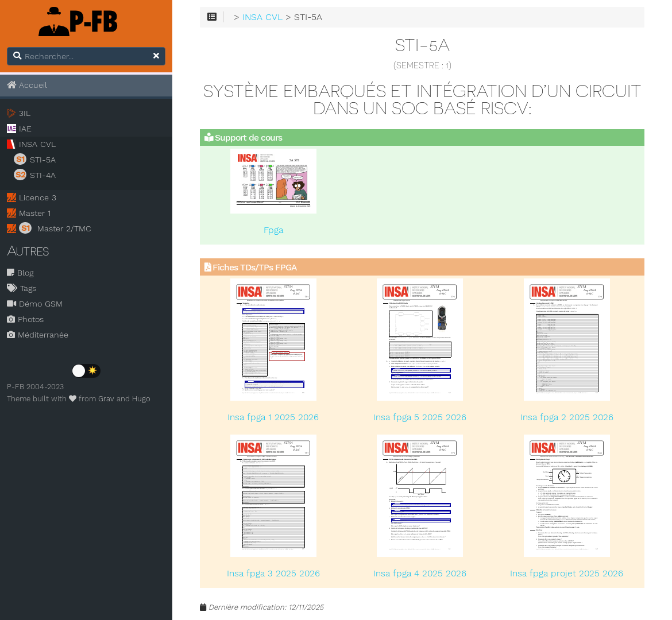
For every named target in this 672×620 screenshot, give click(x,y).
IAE (25, 129)
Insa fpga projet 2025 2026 (567, 573)
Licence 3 (38, 197)
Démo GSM (35, 304)
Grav (106, 399)
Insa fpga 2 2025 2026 (567, 417)
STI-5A (35, 159)
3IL (25, 113)
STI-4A (35, 175)
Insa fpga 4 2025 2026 (420, 573)
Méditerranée (38, 335)
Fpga (273, 230)
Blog (20, 273)
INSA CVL (37, 144)
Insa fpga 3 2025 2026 (273, 573)
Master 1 (35, 213)
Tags (22, 288)
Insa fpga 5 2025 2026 (420, 417)
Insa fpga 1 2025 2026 (273, 417)
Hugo (141, 399)
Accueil (27, 85)
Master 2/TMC (55, 228)
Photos (25, 319)
